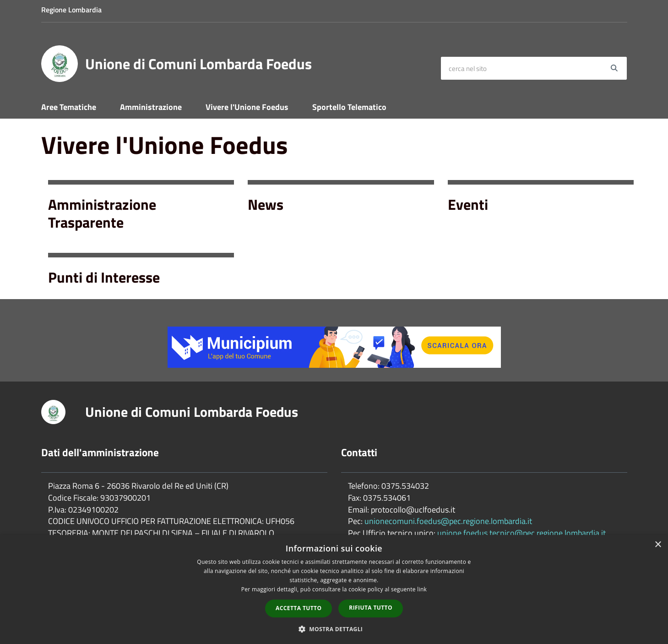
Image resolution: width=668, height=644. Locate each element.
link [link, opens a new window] (422, 589)
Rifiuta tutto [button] (371, 608)
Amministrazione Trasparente (102, 213)
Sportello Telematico (349, 107)
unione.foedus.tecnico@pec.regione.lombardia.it (521, 533)
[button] (334, 629)
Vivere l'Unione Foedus (247, 107)
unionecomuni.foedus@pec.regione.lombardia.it (448, 521)
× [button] (658, 545)
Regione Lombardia (71, 10)
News (266, 204)
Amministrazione (151, 107)
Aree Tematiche (69, 107)
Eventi (468, 204)
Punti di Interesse (104, 277)
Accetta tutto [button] (299, 608)
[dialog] (334, 589)
